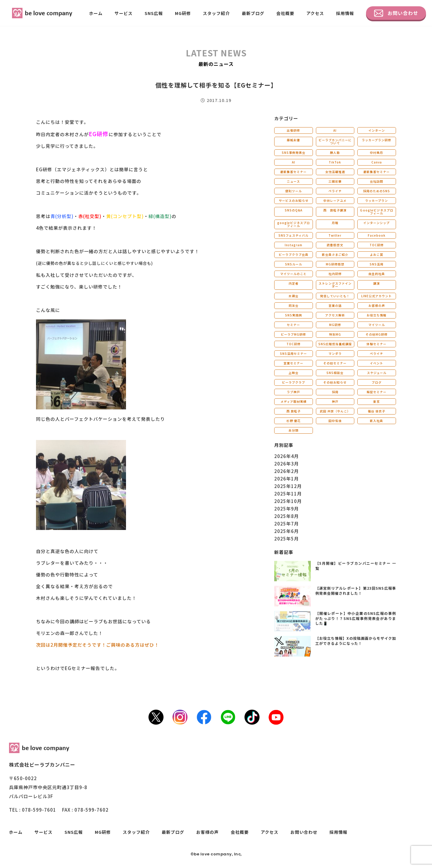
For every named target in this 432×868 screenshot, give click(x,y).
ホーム (96, 13)
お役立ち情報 (376, 315)
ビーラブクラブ (294, 382)
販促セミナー (376, 392)
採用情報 (345, 13)
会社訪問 (376, 181)
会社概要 (285, 13)
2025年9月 (286, 509)
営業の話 (335, 305)
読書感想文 (335, 245)
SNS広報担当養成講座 (335, 344)
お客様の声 (377, 305)
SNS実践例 (294, 315)
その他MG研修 (377, 334)
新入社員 (376, 421)
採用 (335, 392)
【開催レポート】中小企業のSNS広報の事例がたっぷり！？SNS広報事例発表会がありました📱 (356, 618)
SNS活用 (376, 264)
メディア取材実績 (294, 401)
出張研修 (293, 130)
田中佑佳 (335, 421)
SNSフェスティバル (293, 235)
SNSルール (294, 264)
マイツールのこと (293, 274)
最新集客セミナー (293, 172)
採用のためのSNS (376, 191)
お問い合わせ (396, 13)
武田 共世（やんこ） (335, 411)
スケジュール (377, 373)
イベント (376, 363)
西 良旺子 (294, 411)
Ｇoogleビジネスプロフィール (376, 212)
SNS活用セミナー (293, 353)
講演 (376, 283)
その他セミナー (335, 363)
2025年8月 (286, 516)
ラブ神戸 (293, 392)
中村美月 (376, 153)
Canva (377, 162)
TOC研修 (377, 245)
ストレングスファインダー (335, 285)
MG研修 (183, 13)
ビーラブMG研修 (293, 334)
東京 (376, 401)
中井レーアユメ (335, 201)
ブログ (377, 382)
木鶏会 (294, 296)
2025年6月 (286, 531)
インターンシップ (376, 223)
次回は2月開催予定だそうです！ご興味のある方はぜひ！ (97, 645)
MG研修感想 (335, 264)
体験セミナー (376, 344)
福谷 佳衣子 (376, 411)
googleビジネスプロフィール (294, 224)
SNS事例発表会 (294, 153)
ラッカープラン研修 (376, 140)
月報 (335, 223)
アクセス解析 (335, 315)
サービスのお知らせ (294, 201)
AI (335, 130)
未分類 (294, 430)
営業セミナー (293, 363)
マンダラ (335, 353)
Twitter (335, 235)
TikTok (335, 162)
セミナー (293, 325)
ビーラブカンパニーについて (335, 141)
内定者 (294, 283)
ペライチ (335, 191)
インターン (377, 130)
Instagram (294, 245)
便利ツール (294, 191)
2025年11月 (288, 494)
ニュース (293, 181)
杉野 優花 (294, 421)
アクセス (315, 13)
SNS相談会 (335, 373)
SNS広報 (154, 13)
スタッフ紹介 (216, 13)
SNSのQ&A (294, 210)
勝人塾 (335, 153)
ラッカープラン (376, 201)
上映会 (294, 373)
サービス (124, 13)
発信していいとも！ (335, 296)
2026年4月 (286, 456)
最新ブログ (253, 13)
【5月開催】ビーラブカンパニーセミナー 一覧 (356, 566)
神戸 (335, 401)
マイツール (377, 325)
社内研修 (335, 274)
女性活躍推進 (335, 172)
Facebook (377, 235)
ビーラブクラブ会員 (294, 254)
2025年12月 (288, 486)
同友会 (294, 305)
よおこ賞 (376, 254)
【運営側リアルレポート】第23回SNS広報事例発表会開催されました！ (356, 591)
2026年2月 (286, 471)
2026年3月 (286, 464)
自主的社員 (377, 274)
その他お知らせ (335, 382)
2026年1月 (286, 479)
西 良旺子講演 (335, 210)
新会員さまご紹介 (335, 254)
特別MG (335, 334)
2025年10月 (288, 501)
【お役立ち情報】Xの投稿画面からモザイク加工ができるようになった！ (356, 641)
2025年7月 (286, 524)
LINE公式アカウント (376, 296)
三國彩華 (335, 181)
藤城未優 (293, 140)
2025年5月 (286, 539)
